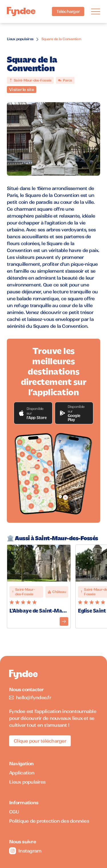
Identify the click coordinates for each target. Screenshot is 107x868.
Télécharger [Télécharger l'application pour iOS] (68, 11)
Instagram (25, 851)
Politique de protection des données (49, 821)
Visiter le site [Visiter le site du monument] (22, 90)
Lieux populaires (20, 39)
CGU (14, 812)
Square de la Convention (61, 39)
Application (22, 773)
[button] (33, 413)
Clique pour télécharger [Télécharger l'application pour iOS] (40, 741)
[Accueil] (21, 12)
